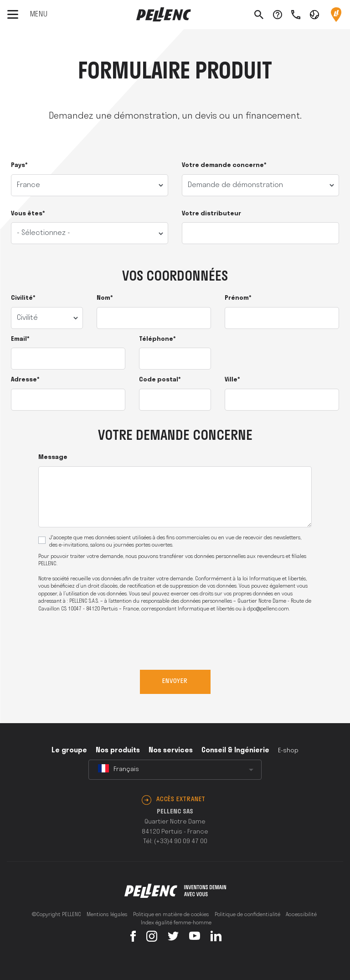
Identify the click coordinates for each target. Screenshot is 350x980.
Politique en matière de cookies (171, 915)
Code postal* (160, 380)
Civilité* (23, 298)
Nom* (105, 298)
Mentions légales (107, 915)
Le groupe (69, 751)
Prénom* (238, 298)
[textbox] (175, 770)
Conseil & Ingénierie (235, 751)
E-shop (288, 751)
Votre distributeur (211, 214)
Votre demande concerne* (224, 165)
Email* (20, 339)
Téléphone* (157, 339)
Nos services (171, 751)
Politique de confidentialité (247, 915)
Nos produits (118, 751)
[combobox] (175, 770)
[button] (314, 14)
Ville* (232, 380)
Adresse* (25, 380)
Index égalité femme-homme (176, 923)
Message (53, 457)
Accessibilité (301, 915)
